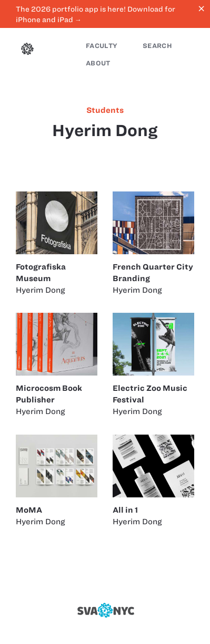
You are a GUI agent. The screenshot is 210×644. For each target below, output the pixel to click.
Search (157, 46)
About (98, 63)
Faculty (102, 46)
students (105, 110)
